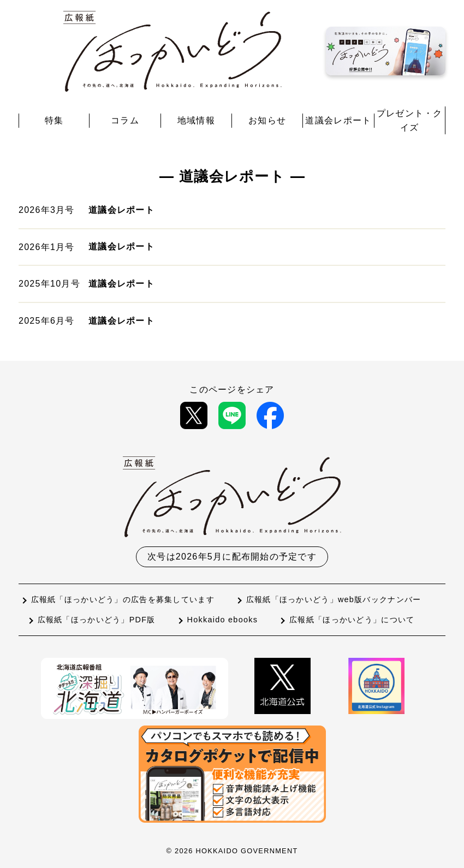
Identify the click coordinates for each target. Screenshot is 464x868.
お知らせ (267, 120)
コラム (125, 120)
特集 (54, 120)
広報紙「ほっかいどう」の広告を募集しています (123, 599)
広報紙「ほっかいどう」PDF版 (97, 620)
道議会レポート (338, 120)
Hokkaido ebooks (223, 620)
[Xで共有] (194, 415)
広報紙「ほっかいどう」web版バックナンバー (334, 599)
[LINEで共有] (232, 415)
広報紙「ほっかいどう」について (352, 620)
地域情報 (196, 120)
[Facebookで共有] (270, 415)
